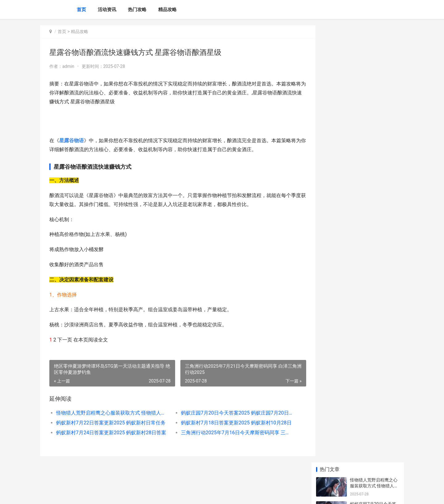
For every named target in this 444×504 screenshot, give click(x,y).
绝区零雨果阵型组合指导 (374, 304)
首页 (81, 10)
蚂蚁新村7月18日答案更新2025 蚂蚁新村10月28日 (230, 423)
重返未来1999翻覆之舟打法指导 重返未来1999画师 (374, 262)
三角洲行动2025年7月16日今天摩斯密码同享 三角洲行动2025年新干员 (230, 433)
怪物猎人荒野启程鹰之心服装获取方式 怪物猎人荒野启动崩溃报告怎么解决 (110, 413)
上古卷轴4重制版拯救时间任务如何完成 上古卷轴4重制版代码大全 (374, 380)
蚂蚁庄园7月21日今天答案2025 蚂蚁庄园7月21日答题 (374, 404)
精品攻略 (167, 10)
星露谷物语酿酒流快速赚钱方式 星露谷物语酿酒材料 (374, 286)
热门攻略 (137, 10)
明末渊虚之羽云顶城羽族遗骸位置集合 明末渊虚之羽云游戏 (374, 428)
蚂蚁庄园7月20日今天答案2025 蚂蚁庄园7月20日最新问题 (230, 413)
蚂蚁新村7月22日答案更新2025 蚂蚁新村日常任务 (110, 423)
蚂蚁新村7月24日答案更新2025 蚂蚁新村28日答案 (110, 433)
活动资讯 (107, 10)
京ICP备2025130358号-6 (126, 494)
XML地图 (154, 494)
